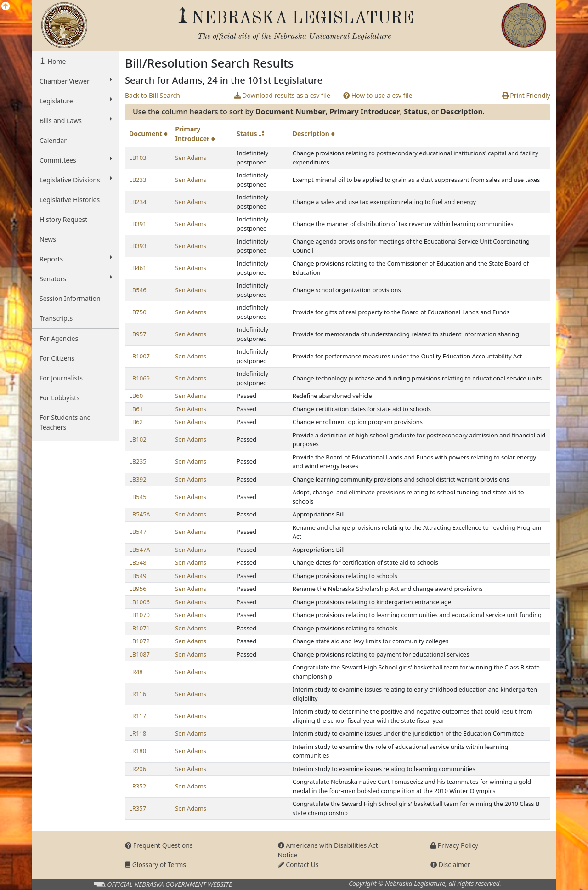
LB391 (138, 224)
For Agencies (59, 338)
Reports (76, 259)
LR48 (136, 672)
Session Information (70, 298)
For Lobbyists (59, 398)
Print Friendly (526, 95)
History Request (63, 219)
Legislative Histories (70, 200)
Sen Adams (191, 158)
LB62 (136, 422)
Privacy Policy (454, 845)
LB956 (138, 589)
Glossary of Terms (155, 864)
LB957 (138, 334)
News (48, 239)
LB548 (138, 562)
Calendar (53, 140)
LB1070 (139, 615)
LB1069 (139, 378)
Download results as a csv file (282, 95)
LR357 (138, 808)
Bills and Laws (76, 120)
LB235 (138, 461)
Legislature (76, 101)
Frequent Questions (159, 845)
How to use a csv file (378, 95)
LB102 (138, 439)
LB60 (136, 396)
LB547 (138, 532)
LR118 (138, 733)
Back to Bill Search (153, 95)
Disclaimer (450, 864)
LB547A (140, 550)
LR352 (138, 786)
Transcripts (56, 318)
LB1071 (139, 628)
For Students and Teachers (65, 422)
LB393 (138, 246)
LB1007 (139, 356)
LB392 (138, 479)
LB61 (136, 409)
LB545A (140, 514)
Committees (76, 160)
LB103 (138, 158)
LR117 (138, 716)
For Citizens (57, 358)
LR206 (138, 769)
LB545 (138, 497)
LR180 (138, 751)
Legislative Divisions (76, 180)
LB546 (138, 290)
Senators (76, 278)
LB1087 (139, 654)
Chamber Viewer (76, 81)
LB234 (138, 202)
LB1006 (139, 602)
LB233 (138, 180)
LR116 (138, 694)
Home (56, 61)
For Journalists (61, 378)
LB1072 (139, 641)
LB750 (138, 312)
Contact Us (298, 864)
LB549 (138, 576)
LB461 (138, 268)
